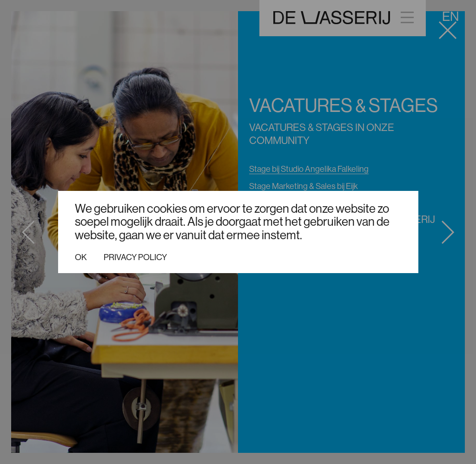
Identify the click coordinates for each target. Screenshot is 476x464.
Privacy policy (135, 257)
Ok (81, 257)
